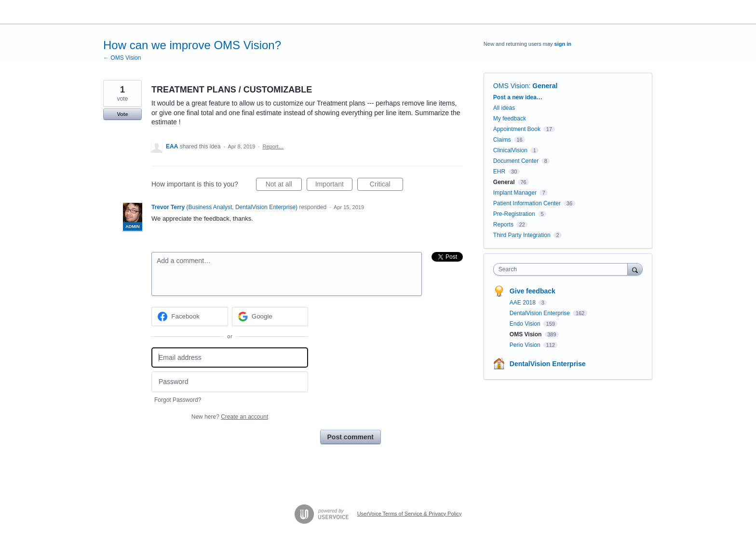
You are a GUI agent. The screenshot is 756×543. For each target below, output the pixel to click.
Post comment (351, 437)
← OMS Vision (122, 58)
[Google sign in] (270, 317)
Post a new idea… (518, 97)
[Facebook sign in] (190, 317)
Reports (503, 225)
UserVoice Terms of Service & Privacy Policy (410, 514)
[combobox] (563, 269)
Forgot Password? (178, 400)
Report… (273, 146)
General (545, 86)
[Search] (635, 269)
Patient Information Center (527, 203)
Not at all (284, 185)
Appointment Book (517, 129)
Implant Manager (515, 193)
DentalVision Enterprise (541, 313)
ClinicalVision (510, 150)
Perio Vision (526, 345)
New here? (230, 417)
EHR (499, 172)
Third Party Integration (522, 235)
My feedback (510, 119)
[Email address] (230, 358)
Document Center (516, 161)
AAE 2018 (523, 303)
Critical (386, 185)
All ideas (504, 108)
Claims (502, 140)
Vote (122, 114)
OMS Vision (511, 86)
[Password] (230, 382)
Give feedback (533, 291)
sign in (563, 44)
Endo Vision (526, 324)
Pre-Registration (514, 214)
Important (334, 185)
